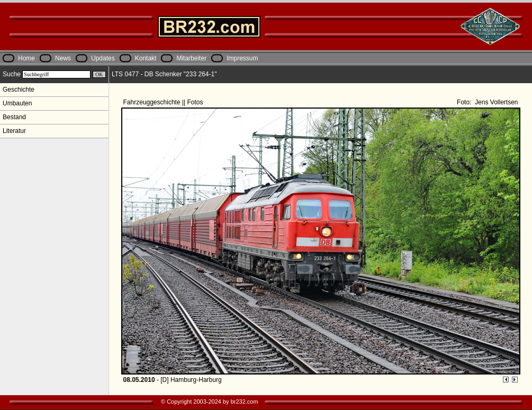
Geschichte (19, 90)
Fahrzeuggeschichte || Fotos (164, 102)
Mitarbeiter (191, 58)
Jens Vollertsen (496, 102)
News (63, 58)
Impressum (242, 58)
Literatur (14, 131)
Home (26, 58)
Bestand (14, 117)
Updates (103, 58)
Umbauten (17, 103)
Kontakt (146, 58)
